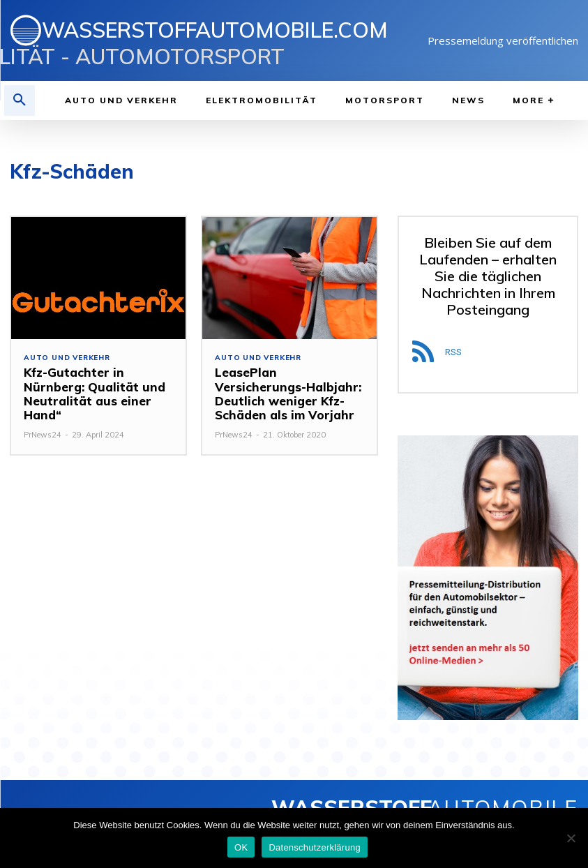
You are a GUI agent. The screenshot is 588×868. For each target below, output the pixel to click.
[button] (20, 100)
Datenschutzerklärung (314, 847)
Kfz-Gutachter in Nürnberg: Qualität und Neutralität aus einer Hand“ (88, 394)
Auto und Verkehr (67, 358)
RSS (453, 352)
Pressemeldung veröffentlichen (503, 40)
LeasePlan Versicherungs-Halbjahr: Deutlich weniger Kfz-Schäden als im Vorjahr (289, 394)
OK (241, 847)
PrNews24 (43, 435)
